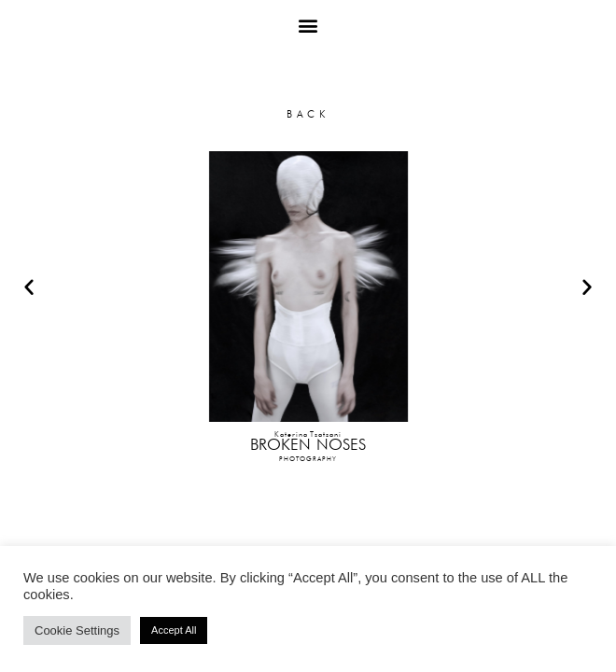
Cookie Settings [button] (77, 630)
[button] (308, 25)
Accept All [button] (174, 630)
